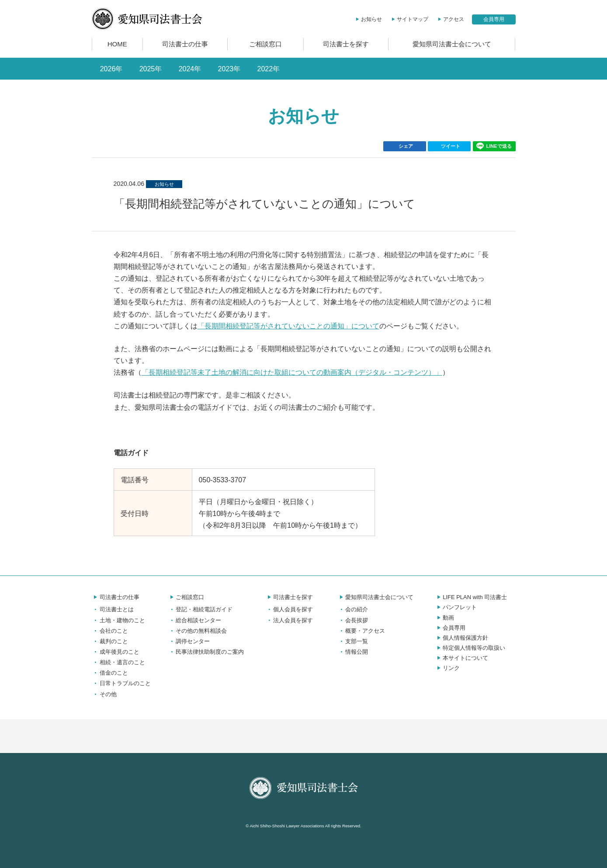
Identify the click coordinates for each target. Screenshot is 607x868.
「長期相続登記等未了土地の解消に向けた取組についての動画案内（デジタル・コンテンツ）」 (292, 372)
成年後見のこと (116, 652)
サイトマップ (409, 19)
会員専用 (494, 19)
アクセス (450, 19)
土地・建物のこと (118, 620)
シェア (406, 146)
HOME (117, 44)
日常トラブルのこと (121, 683)
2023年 (229, 69)
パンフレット (456, 607)
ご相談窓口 (265, 44)
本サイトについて (461, 658)
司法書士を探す (346, 44)
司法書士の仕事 (185, 44)
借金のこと (110, 673)
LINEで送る (494, 146)
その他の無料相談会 (197, 631)
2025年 (151, 69)
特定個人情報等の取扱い (470, 648)
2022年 (269, 69)
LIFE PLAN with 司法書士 (471, 597)
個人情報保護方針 (461, 638)
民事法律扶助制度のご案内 (206, 652)
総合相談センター (194, 620)
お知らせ (368, 19)
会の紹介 (353, 609)
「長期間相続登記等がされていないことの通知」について (288, 326)
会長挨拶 (353, 620)
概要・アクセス (361, 631)
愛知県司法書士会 (147, 19)
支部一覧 (353, 641)
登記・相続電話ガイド (200, 609)
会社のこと (110, 631)
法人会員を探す (289, 620)
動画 (444, 618)
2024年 (190, 69)
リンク (447, 668)
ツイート (451, 146)
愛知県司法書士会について (452, 44)
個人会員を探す (289, 609)
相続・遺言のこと (118, 662)
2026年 (111, 69)
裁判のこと (110, 641)
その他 (104, 694)
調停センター (189, 641)
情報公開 (353, 652)
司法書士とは (113, 609)
